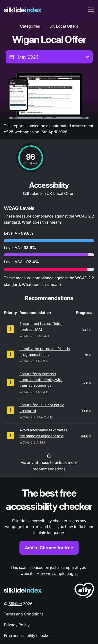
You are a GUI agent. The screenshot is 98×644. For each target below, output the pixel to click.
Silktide (15, 604)
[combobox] (49, 57)
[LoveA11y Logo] (84, 591)
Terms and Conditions (24, 614)
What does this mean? (42, 222)
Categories (30, 26)
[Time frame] (49, 57)
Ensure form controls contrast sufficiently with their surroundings (41, 380)
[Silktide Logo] (23, 590)
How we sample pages (57, 573)
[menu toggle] (91, 10)
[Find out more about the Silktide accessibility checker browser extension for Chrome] (49, 521)
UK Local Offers (64, 26)
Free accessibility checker (27, 635)
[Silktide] (23, 10)
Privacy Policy (17, 625)
